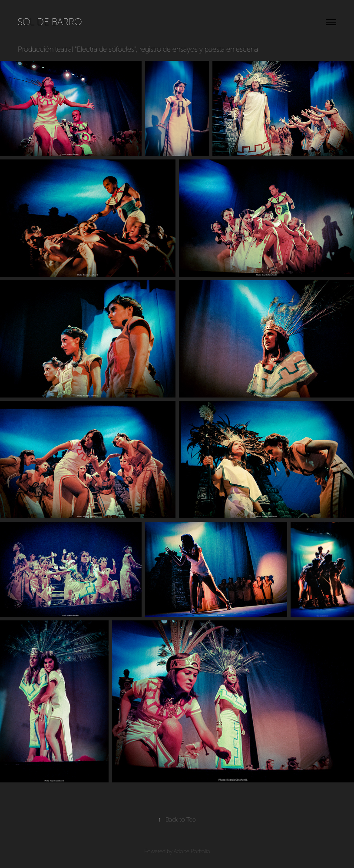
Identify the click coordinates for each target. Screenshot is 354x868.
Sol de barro (50, 22)
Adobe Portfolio (192, 851)
